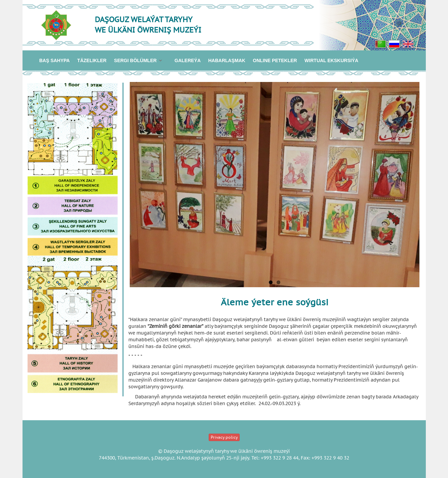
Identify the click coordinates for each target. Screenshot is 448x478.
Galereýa (188, 60)
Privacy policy (224, 437)
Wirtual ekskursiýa (331, 60)
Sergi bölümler (136, 61)
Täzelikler (92, 60)
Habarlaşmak (227, 60)
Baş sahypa (55, 60)
